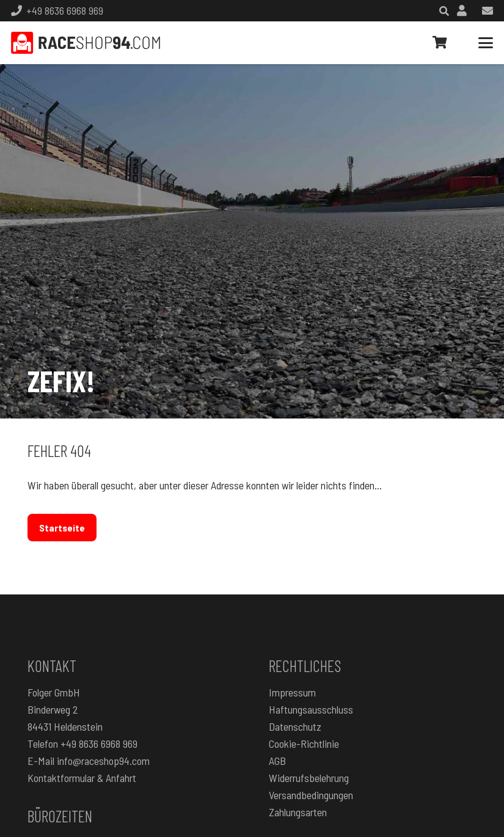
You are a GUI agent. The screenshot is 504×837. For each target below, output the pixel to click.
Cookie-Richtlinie (304, 744)
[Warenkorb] (440, 43)
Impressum (292, 692)
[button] (486, 43)
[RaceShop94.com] (86, 43)
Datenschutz (295, 726)
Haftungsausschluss (311, 709)
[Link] (462, 10)
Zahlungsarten (298, 812)
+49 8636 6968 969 (99, 744)
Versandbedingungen (311, 795)
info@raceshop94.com (103, 761)
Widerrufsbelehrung (309, 778)
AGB (277, 761)
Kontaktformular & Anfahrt (82, 778)
